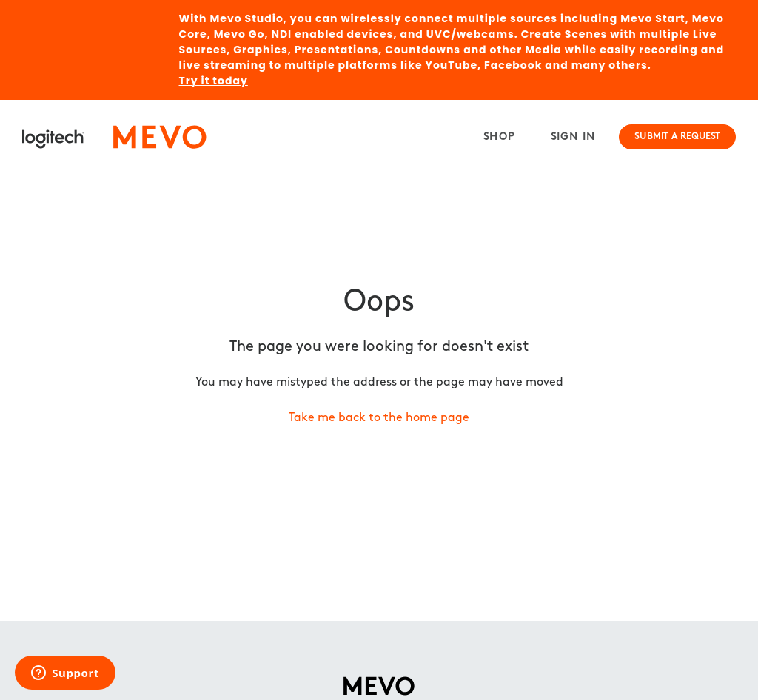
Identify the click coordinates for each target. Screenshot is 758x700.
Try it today (214, 81)
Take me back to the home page (379, 418)
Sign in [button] (573, 137)
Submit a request (677, 137)
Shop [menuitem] (499, 137)
